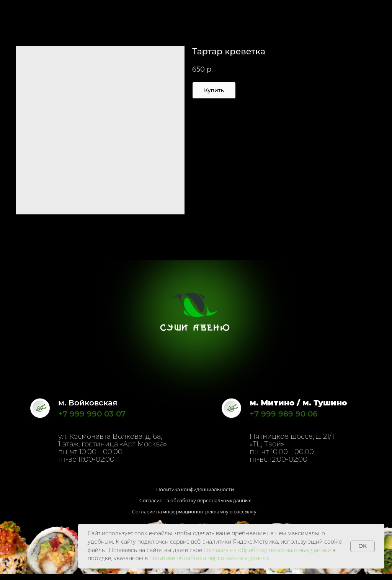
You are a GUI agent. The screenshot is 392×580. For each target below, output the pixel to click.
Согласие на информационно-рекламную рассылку (194, 512)
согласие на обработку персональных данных (267, 550)
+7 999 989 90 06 (284, 414)
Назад (21, 11)
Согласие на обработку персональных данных (195, 501)
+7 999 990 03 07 (92, 414)
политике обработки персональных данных (209, 558)
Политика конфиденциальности (195, 489)
